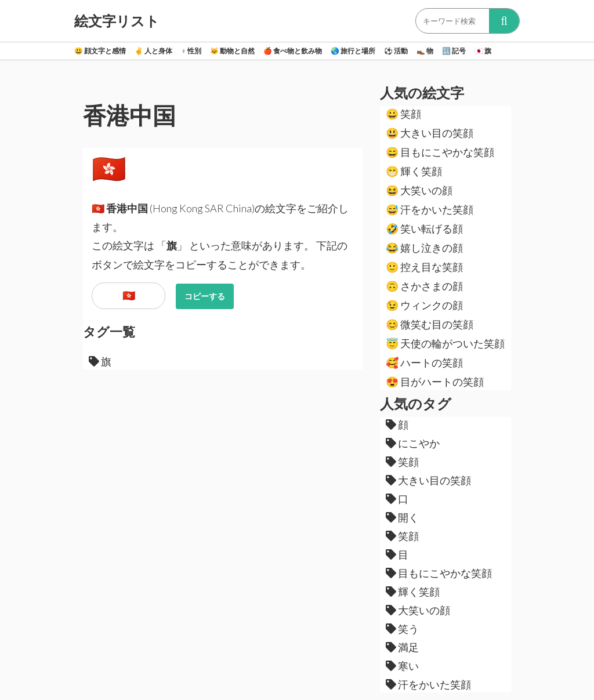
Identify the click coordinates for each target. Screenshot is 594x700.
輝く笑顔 (414, 171)
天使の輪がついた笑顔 (445, 343)
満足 (402, 647)
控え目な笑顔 (424, 267)
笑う (402, 629)
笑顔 (403, 114)
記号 (454, 51)
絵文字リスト (117, 21)
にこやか (413, 443)
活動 (396, 51)
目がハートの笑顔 (435, 382)
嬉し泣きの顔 (424, 248)
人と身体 (153, 51)
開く (402, 517)
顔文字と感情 (100, 51)
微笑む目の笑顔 (430, 324)
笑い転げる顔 (424, 229)
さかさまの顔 (424, 286)
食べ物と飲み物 (293, 51)
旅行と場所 (353, 51)
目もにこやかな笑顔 (440, 152)
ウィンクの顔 (424, 305)
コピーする (205, 296)
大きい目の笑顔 (430, 133)
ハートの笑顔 (424, 362)
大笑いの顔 (419, 190)
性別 (191, 51)
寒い (402, 666)
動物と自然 (232, 51)
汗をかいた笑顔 (430, 209)
